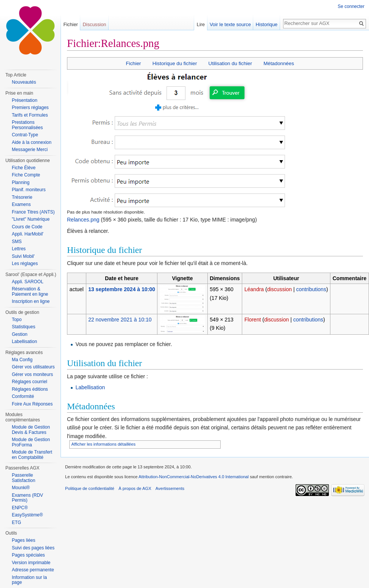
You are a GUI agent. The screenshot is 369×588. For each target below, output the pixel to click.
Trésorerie (22, 197)
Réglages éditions (30, 389)
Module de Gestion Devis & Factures (31, 430)
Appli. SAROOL (27, 282)
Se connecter (351, 6)
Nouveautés (24, 82)
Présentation (24, 100)
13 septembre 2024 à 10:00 (122, 289)
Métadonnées (279, 63)
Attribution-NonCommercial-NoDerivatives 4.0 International (194, 477)
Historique (267, 24)
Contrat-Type (25, 135)
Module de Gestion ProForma (31, 442)
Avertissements (170, 488)
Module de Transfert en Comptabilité (32, 455)
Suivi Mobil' (23, 256)
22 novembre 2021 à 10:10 (120, 320)
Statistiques (23, 327)
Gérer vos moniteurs (32, 374)
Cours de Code (27, 227)
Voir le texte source (230, 24)
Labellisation (90, 387)
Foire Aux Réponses (32, 404)
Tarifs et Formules (30, 115)
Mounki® (21, 488)
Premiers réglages (30, 108)
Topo (17, 320)
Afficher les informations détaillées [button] (104, 444)
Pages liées (23, 540)
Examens (21, 204)
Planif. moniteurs (29, 190)
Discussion (95, 24)
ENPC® (20, 508)
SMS (17, 242)
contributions (311, 289)
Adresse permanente (33, 570)
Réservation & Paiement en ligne (30, 292)
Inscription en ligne (31, 301)
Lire (201, 24)
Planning (21, 182)
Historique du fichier (175, 63)
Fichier (134, 63)
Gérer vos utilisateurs (33, 367)
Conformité (23, 396)
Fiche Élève (24, 168)
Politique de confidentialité (90, 488)
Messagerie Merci (30, 150)
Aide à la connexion (32, 142)
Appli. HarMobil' (28, 234)
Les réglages (25, 264)
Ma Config (22, 360)
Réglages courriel (29, 382)
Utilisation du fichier (230, 63)
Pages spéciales (28, 555)
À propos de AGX (135, 488)
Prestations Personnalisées (27, 125)
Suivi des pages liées (33, 548)
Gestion (19, 334)
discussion (279, 289)
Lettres (19, 249)
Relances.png (83, 220)
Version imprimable (31, 563)
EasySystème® (27, 515)
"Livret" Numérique (31, 219)
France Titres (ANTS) (33, 212)
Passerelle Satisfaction (23, 478)
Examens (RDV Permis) (27, 498)
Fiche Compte (26, 175)
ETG (16, 522)
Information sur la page (29, 580)
